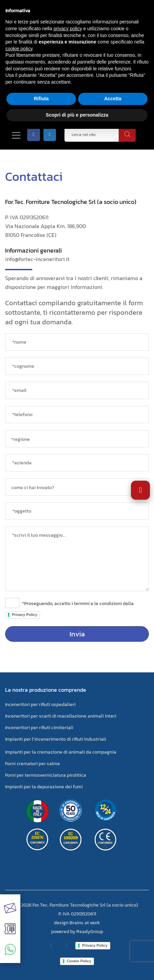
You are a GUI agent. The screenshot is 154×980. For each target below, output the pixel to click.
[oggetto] (77, 511)
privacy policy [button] (68, 29)
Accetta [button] (113, 99)
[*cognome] (77, 366)
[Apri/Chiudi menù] (16, 135)
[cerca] (127, 135)
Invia (77, 634)
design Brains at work (77, 923)
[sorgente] (77, 487)
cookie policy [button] (19, 49)
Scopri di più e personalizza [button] (77, 115)
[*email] (77, 390)
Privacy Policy (25, 615)
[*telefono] (77, 415)
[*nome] (77, 342)
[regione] (77, 439)
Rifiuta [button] (41, 99)
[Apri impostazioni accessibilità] (140, 490)
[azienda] (77, 463)
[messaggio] (77, 559)
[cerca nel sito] (92, 135)
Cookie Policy (79, 961)
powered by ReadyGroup (77, 932)
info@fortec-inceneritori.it (37, 259)
